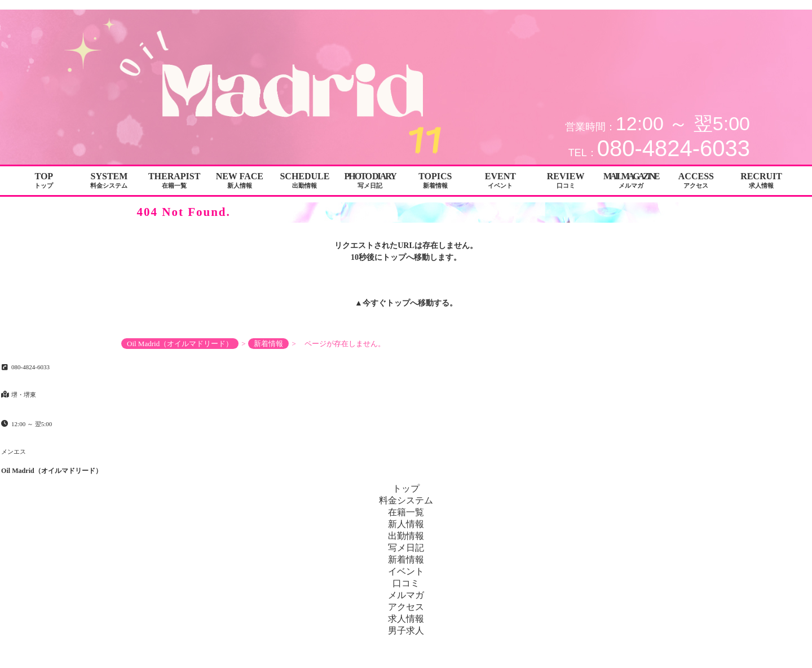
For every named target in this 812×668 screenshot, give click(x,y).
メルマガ (406, 595)
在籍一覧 (406, 512)
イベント (406, 571)
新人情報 (406, 524)
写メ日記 (406, 548)
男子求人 (406, 631)
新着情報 (406, 559)
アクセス (406, 607)
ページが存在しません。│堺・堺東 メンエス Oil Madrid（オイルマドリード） (695, 5)
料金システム (406, 500)
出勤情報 (406, 536)
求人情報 (406, 619)
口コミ (406, 583)
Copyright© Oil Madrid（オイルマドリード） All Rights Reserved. (406, 657)
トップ (398, 303)
